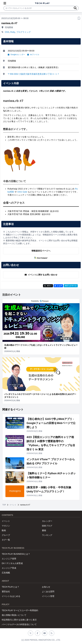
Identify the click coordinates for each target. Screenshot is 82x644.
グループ (6, 535)
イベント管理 (48, 596)
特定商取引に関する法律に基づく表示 (19, 620)
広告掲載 (6, 573)
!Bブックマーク (71, 286)
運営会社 (6, 592)
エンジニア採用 (9, 559)
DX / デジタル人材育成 (12, 563)
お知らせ (46, 587)
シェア (58, 286)
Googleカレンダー (16, 55)
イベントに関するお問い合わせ (41, 275)
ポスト (48, 286)
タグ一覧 (6, 540)
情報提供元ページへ (41, 251)
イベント (13, 505)
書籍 (44, 530)
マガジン (6, 526)
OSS (7, 32)
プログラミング (23, 32)
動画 (4, 530)
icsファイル (33, 55)
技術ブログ (47, 526)
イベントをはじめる (11, 596)
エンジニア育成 (9, 568)
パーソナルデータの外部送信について (19, 624)
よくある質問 (48, 592)
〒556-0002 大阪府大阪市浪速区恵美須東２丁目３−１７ (34, 74)
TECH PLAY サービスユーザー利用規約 (20, 610)
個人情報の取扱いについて (14, 615)
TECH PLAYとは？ (10, 587)
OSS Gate (22, 192)
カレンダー (47, 521)
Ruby (13, 32)
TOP (4, 505)
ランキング (47, 535)
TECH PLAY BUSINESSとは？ (16, 554)
